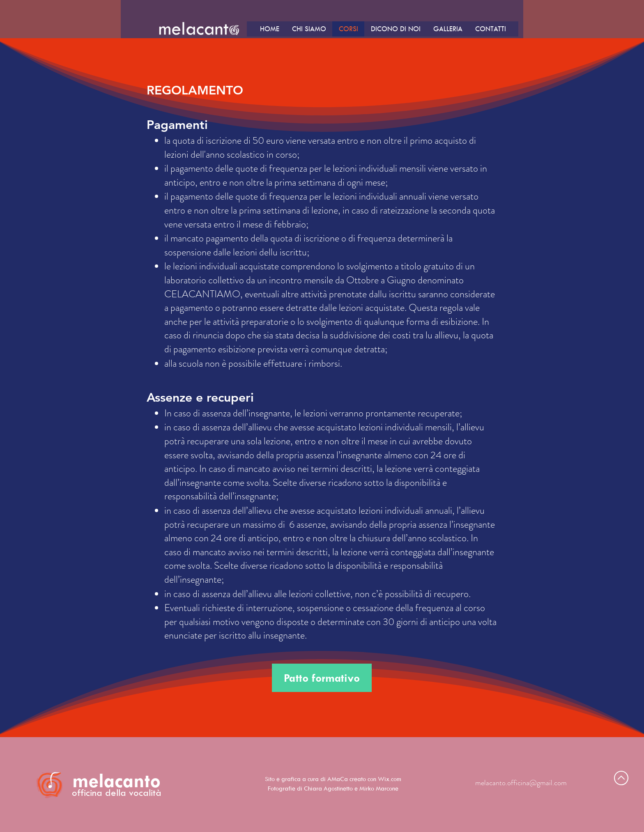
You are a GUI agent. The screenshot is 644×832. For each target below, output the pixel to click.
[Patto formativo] (322, 678)
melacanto (117, 780)
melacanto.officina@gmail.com (521, 783)
